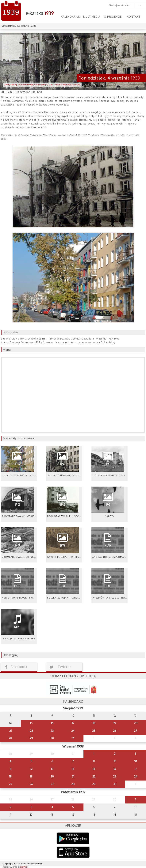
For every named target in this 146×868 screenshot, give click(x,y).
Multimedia (92, 17)
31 (73, 738)
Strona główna (8, 26)
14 (73, 769)
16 (52, 723)
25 (94, 731)
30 (52, 738)
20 (136, 723)
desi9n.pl (24, 867)
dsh (73, 689)
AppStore (73, 853)
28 (10, 738)
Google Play (73, 838)
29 (31, 738)
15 (31, 723)
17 (73, 723)
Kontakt (134, 17)
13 (52, 769)
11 (10, 769)
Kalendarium (71, 17)
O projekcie (113, 17)
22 (31, 731)
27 (136, 731)
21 (10, 731)
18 (94, 723)
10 (136, 761)
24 (73, 731)
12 (31, 769)
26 (115, 731)
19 (115, 723)
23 (52, 731)
